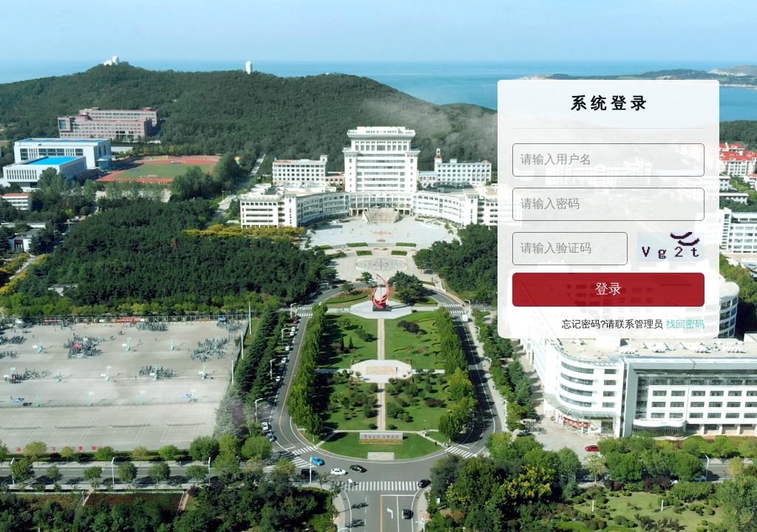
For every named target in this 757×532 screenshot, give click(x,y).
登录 (608, 289)
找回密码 (685, 324)
